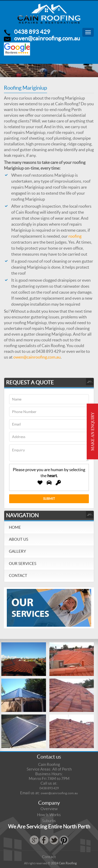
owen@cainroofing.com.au (47, 38)
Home (15, 527)
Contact (18, 575)
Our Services (23, 564)
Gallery (17, 551)
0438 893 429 (32, 32)
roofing (75, 236)
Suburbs (49, 821)
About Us (19, 539)
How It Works (49, 815)
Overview (49, 809)
